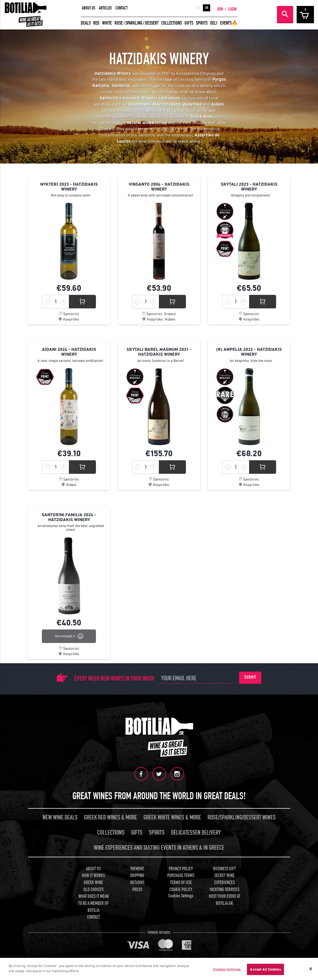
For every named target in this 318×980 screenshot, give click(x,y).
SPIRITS (202, 23)
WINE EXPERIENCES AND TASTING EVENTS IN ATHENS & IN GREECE (159, 848)
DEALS (86, 23)
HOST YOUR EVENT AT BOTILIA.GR (225, 900)
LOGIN (232, 9)
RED (96, 23)
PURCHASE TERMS (181, 876)
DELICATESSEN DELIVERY (196, 833)
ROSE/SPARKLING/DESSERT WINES (242, 817)
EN (207, 8)
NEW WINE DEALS (60, 817)
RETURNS (137, 883)
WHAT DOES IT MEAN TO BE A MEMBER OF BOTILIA (93, 903)
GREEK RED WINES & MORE (111, 817)
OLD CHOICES (93, 890)
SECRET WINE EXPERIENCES (225, 879)
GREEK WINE (93, 883)
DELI (214, 23)
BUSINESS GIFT (225, 869)
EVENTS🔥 (229, 23)
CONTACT (121, 8)
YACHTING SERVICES (224, 890)
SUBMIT (250, 677)
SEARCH (285, 14)
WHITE (107, 23)
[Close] (311, 969)
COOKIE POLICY (181, 890)
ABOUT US (89, 8)
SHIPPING (137, 876)
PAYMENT (137, 869)
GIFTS (189, 23)
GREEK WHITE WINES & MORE (172, 817)
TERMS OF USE (181, 883)
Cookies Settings (181, 896)
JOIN (220, 9)
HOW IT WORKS (93, 876)
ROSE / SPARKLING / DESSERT (137, 23)
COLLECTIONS (172, 23)
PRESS (137, 890)
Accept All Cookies (265, 969)
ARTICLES (105, 8)
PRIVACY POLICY (181, 869)
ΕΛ (198, 8)
